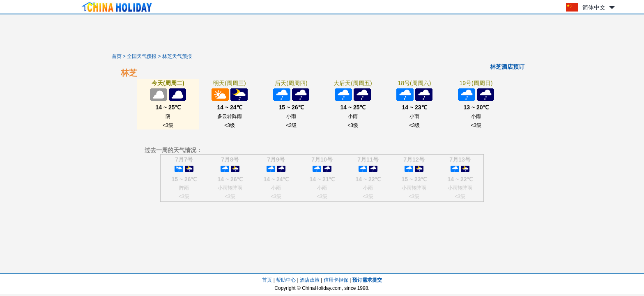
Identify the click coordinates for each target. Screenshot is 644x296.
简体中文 (594, 7)
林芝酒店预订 (507, 67)
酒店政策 (310, 280)
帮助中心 (286, 280)
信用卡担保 (336, 280)
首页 (117, 56)
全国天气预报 (142, 56)
